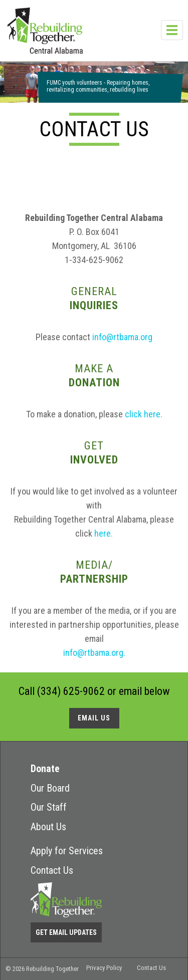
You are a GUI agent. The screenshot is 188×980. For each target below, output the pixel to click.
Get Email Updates (66, 932)
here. (104, 533)
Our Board (50, 788)
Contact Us (52, 870)
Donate (45, 769)
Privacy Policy (104, 968)
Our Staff (49, 807)
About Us (48, 827)
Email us (94, 718)
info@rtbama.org (121, 337)
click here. (144, 414)
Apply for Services (67, 851)
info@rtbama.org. (94, 653)
